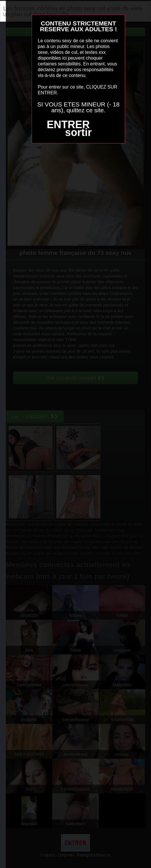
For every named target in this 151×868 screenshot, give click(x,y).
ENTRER (68, 125)
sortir (78, 132)
